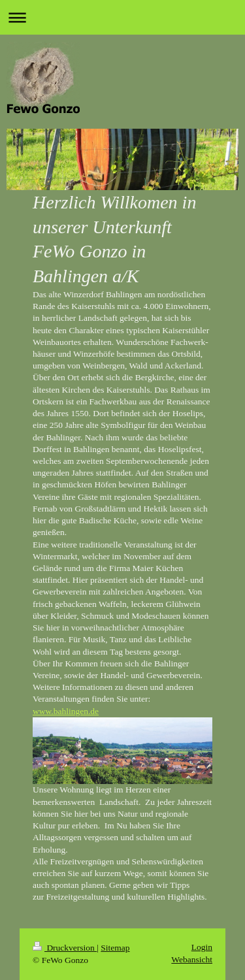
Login (202, 947)
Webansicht (192, 959)
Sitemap (115, 948)
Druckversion (65, 948)
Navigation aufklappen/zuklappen (122, 17)
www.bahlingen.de (66, 711)
